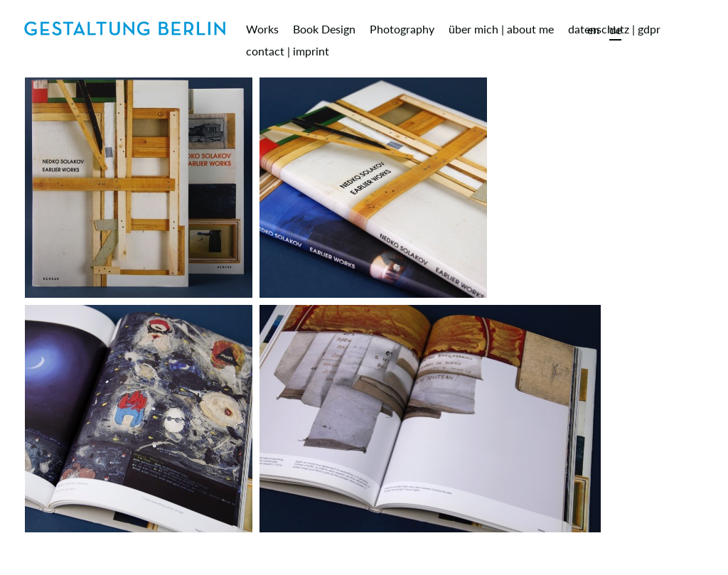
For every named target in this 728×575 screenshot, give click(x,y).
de (615, 29)
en (593, 29)
